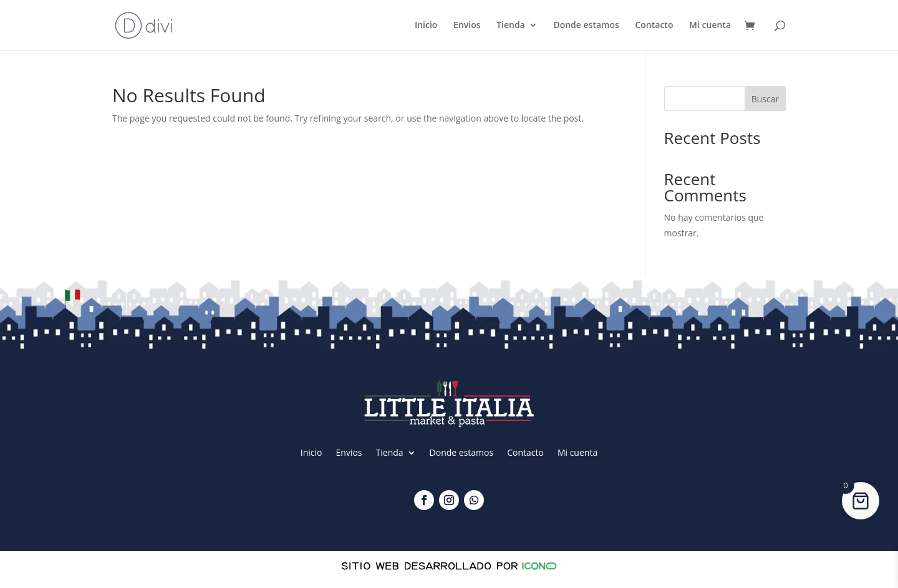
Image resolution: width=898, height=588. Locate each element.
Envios (467, 26)
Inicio (426, 26)
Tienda (511, 26)
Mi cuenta (710, 26)
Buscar (765, 99)
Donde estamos (586, 26)
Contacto (654, 26)
